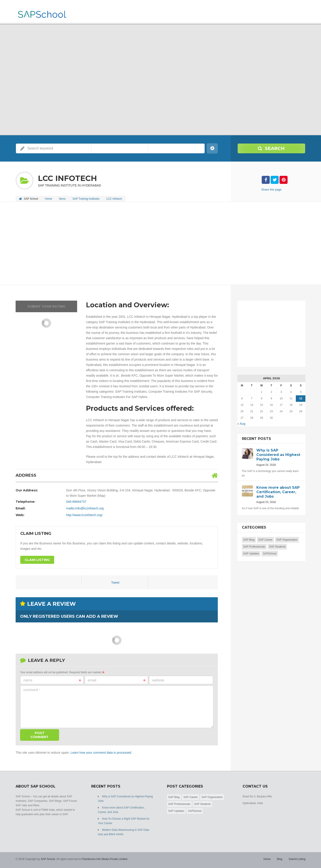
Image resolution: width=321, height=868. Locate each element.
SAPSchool (270, 554)
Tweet (115, 583)
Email (117, 680)
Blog (280, 859)
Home (49, 199)
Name (52, 680)
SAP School (48, 859)
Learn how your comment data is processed (101, 753)
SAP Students (277, 547)
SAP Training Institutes (86, 199)
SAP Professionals (254, 547)
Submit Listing (297, 859)
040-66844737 (76, 502)
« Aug (241, 424)
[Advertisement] (149, 244)
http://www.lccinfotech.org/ (84, 515)
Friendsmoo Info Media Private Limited (104, 859)
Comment (32, 690)
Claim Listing (37, 560)
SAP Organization (287, 540)
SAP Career (265, 540)
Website (158, 680)
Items (62, 199)
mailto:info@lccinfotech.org (85, 508)
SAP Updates (251, 554)
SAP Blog (249, 540)
